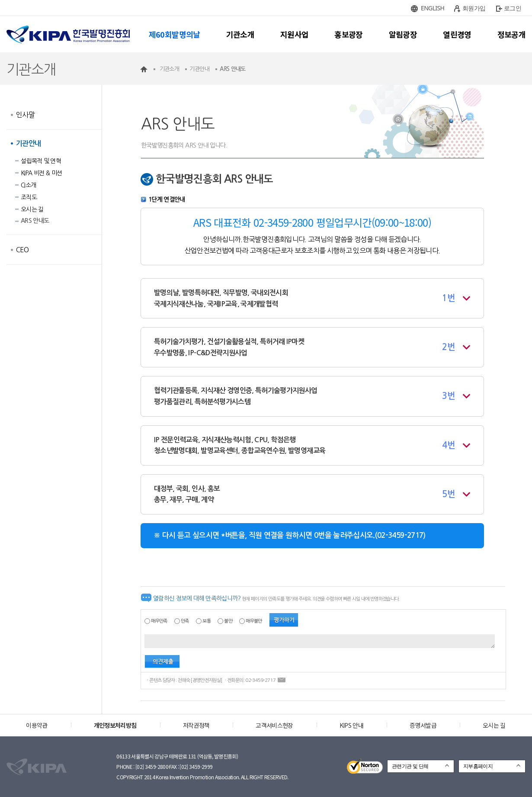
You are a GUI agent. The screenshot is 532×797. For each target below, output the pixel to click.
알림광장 (403, 34)
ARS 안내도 (35, 221)
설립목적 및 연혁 (41, 161)
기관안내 (28, 143)
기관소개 (240, 34)
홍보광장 (348, 34)
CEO (22, 250)
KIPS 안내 (351, 725)
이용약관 (37, 725)
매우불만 (254, 621)
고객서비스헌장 (274, 725)
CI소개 (28, 185)
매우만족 (159, 621)
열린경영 (457, 34)
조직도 (29, 197)
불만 (228, 621)
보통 (207, 621)
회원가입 (474, 8)
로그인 (513, 8)
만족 (185, 621)
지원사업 (294, 34)
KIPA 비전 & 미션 (41, 173)
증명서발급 (423, 725)
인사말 (25, 115)
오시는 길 (32, 209)
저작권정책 (196, 725)
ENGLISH (433, 8)
